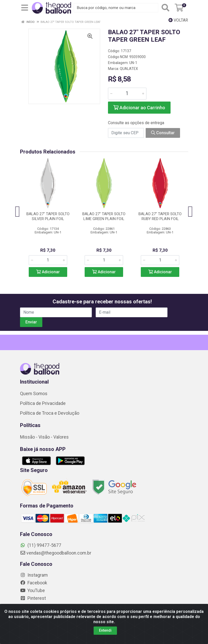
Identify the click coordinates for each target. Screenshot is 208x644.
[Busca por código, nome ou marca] (116, 8)
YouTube (32, 591)
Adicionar (48, 272)
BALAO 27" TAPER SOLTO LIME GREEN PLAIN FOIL (104, 216)
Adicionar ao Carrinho (139, 108)
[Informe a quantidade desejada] (127, 94)
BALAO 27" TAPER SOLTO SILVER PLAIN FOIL (48, 216)
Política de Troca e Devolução (50, 413)
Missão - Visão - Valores (44, 437)
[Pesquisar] (165, 8)
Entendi (105, 630)
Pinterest (33, 598)
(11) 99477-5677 (41, 545)
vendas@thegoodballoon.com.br (56, 553)
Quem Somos (34, 394)
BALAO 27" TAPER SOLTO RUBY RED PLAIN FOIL (160, 216)
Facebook (34, 583)
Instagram (34, 575)
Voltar (178, 20)
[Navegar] (18, 212)
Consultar (163, 133)
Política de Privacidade (43, 403)
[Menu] (25, 8)
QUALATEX (129, 69)
